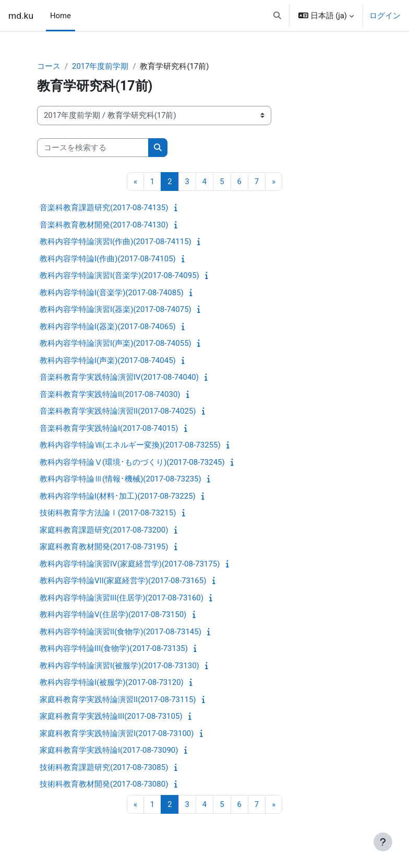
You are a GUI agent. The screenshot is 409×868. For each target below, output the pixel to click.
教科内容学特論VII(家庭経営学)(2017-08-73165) (123, 581)
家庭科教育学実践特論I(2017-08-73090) (109, 750)
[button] (277, 16)
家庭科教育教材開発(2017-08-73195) (104, 547)
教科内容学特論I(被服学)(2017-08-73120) (112, 682)
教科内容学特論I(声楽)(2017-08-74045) (108, 360)
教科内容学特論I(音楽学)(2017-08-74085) (112, 293)
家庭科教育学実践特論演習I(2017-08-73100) (117, 733)
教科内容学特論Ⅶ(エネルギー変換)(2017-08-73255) (130, 445)
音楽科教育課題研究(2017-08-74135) (104, 208)
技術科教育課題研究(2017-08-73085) (104, 767)
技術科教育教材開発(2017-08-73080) (104, 784)
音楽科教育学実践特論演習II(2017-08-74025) (118, 411)
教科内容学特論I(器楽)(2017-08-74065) (108, 327)
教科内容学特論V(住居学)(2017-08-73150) (113, 614)
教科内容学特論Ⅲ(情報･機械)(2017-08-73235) (121, 479)
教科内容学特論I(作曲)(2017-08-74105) (108, 259)
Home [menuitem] (61, 16)
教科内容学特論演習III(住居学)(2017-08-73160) (122, 598)
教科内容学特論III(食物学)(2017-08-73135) (114, 648)
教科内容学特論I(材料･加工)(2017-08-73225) (118, 496)
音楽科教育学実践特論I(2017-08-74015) (109, 428)
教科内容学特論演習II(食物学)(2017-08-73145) (121, 632)
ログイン (385, 16)
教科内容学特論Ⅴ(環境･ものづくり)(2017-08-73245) (132, 462)
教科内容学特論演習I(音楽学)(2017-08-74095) (119, 275)
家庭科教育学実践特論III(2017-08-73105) (111, 716)
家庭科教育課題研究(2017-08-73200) (104, 530)
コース (49, 66)
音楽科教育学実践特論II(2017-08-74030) (110, 394)
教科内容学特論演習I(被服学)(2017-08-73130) (119, 666)
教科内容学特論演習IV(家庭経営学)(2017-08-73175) (130, 564)
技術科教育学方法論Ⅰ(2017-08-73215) (108, 513)
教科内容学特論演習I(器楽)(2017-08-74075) (116, 309)
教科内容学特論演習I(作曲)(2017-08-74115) (116, 242)
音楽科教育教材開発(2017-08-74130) (104, 225)
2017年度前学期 (100, 66)
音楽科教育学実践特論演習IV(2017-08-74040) (119, 377)
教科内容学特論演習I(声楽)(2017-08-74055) (116, 343)
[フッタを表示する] (383, 842)
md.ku (21, 16)
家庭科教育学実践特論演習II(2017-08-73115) (118, 700)
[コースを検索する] (93, 148)
